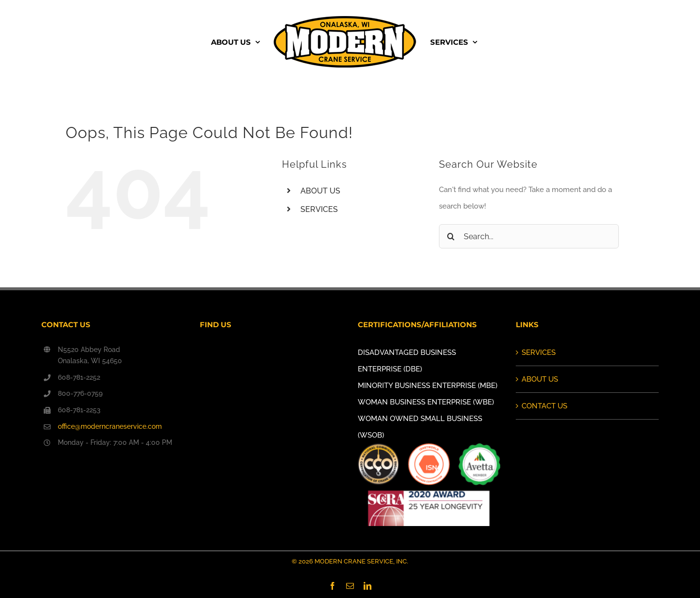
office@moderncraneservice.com (110, 426)
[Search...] (529, 236)
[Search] (451, 236)
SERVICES (319, 209)
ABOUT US (320, 191)
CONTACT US (544, 406)
